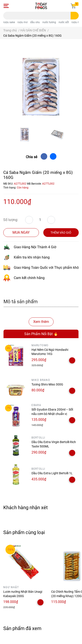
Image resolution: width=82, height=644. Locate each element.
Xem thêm (41, 322)
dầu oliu (35, 22)
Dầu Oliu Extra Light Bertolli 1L (52, 473)
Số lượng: (11, 220)
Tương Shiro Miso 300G (47, 384)
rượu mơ (23, 22)
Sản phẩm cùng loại (24, 532)
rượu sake (9, 22)
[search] (75, 16)
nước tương (49, 22)
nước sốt (64, 22)
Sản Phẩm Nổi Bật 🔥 (41, 334)
